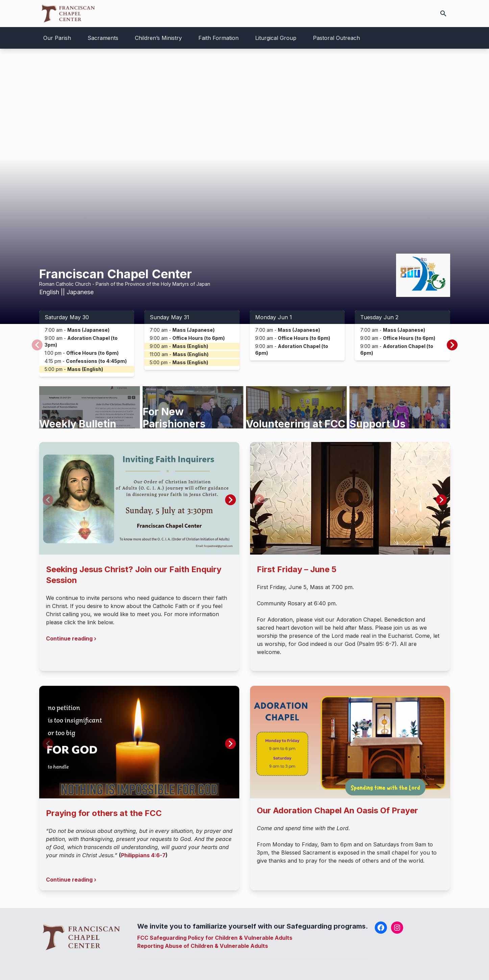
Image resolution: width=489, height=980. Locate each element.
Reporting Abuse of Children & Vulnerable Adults (203, 946)
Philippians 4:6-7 (143, 855)
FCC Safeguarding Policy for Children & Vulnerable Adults (215, 938)
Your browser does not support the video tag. (244, 186)
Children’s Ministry (158, 38)
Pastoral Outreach (336, 38)
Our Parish (57, 38)
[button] (452, 345)
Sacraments (103, 38)
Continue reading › (71, 638)
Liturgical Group (276, 38)
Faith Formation (218, 38)
